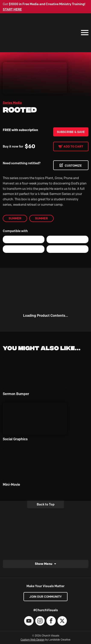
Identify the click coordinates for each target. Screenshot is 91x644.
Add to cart (73, 146)
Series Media (12, 103)
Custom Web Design (32, 640)
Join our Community (45, 597)
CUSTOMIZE (73, 166)
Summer (15, 218)
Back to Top (46, 504)
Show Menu (44, 564)
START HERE (12, 9)
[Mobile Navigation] (84, 33)
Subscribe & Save (71, 132)
